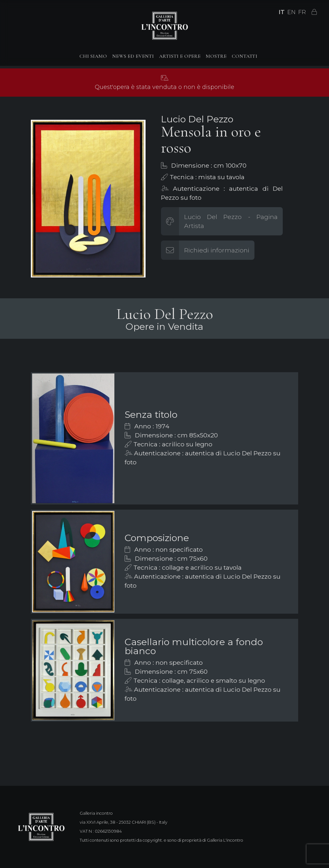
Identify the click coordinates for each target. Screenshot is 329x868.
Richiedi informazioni (217, 250)
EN (291, 12)
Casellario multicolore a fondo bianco (194, 646)
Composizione (157, 538)
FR (302, 12)
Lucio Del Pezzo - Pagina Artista (231, 221)
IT (282, 12)
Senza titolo (151, 414)
